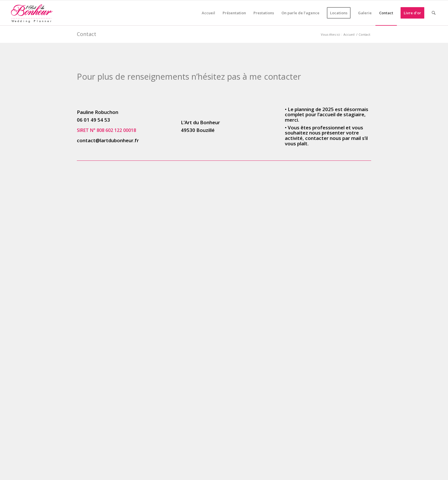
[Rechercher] (434, 13)
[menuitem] (208, 13)
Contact (87, 34)
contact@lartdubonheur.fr (108, 140)
